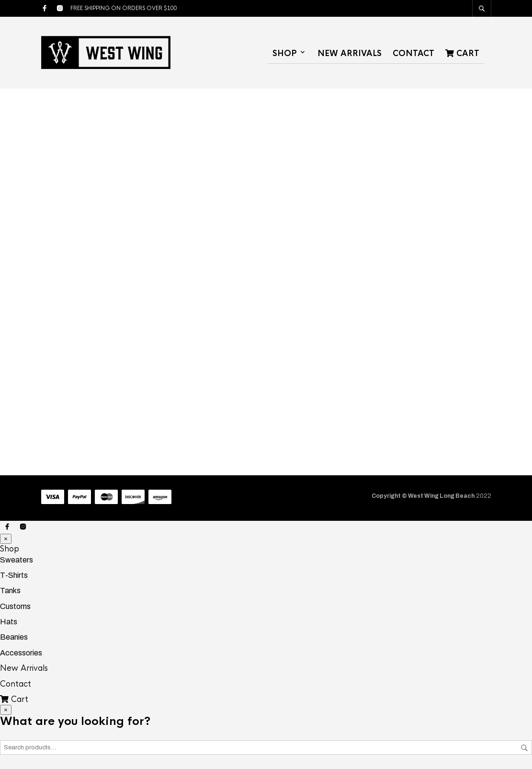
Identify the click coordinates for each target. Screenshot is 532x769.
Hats (9, 622)
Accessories (21, 653)
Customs (15, 606)
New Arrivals (350, 53)
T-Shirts (14, 575)
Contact (413, 53)
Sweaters (17, 560)
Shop (285, 53)
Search (524, 748)
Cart (462, 53)
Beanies (14, 637)
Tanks (10, 591)
